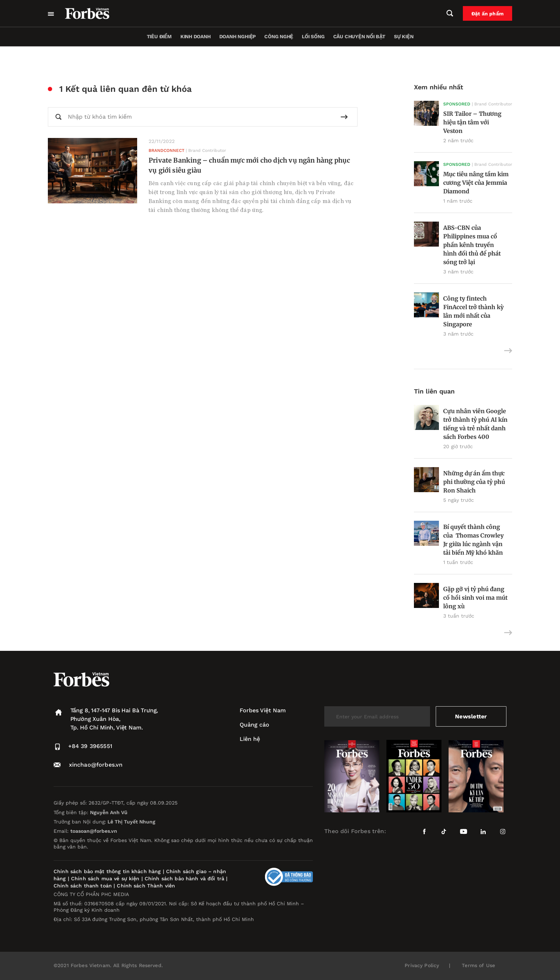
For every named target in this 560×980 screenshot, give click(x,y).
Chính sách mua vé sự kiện (106, 878)
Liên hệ (250, 739)
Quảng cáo (254, 725)
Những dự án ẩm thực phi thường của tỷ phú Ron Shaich (474, 482)
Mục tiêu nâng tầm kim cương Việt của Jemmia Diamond (476, 183)
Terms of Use (478, 965)
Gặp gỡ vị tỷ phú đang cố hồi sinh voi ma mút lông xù (475, 598)
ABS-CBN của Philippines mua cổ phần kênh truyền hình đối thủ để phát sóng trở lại (472, 245)
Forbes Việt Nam (263, 710)
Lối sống (313, 36)
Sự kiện (404, 36)
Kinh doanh (196, 36)
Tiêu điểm (159, 36)
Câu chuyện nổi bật (359, 36)
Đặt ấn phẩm (487, 14)
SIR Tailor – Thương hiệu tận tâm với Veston (472, 122)
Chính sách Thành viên (146, 886)
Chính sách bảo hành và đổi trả (184, 878)
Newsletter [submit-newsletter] (471, 716)
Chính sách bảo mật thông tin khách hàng (107, 871)
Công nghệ (279, 36)
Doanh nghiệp (237, 36)
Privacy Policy (422, 965)
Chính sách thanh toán (83, 886)
